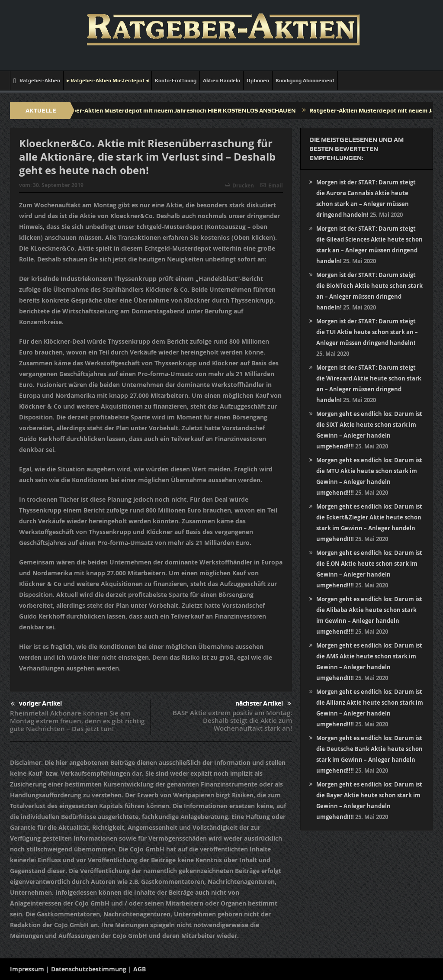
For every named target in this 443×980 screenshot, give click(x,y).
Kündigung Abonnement (305, 81)
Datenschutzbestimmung (89, 969)
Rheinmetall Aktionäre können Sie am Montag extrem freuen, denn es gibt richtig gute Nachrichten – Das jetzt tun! (77, 721)
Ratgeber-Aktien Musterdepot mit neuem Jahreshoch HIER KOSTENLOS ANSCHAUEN (179, 110)
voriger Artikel (36, 704)
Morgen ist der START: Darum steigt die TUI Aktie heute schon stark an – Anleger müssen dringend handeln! (367, 332)
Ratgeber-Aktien (37, 81)
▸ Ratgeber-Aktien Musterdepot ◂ (108, 81)
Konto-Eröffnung (176, 81)
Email (272, 185)
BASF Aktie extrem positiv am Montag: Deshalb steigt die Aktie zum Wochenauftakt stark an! (232, 720)
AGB (140, 969)
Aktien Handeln (221, 81)
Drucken (239, 185)
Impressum (27, 969)
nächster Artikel (263, 704)
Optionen (258, 81)
